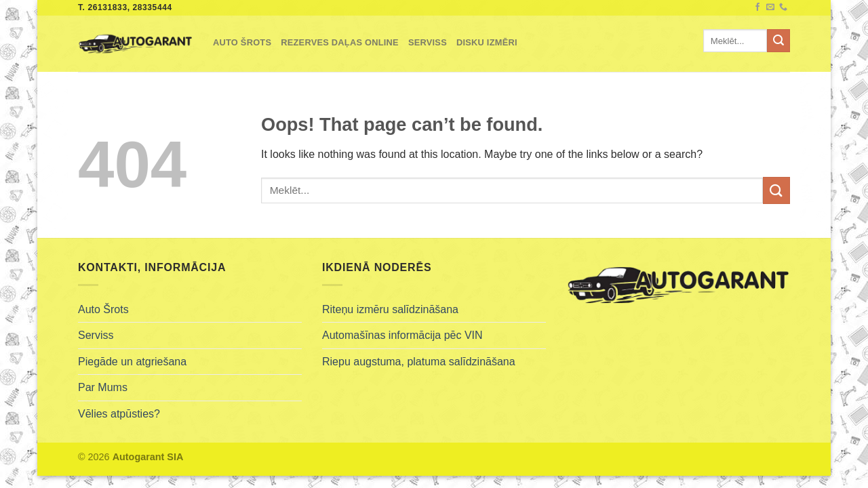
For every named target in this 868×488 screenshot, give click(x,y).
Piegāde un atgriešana (132, 362)
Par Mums (103, 387)
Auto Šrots (242, 42)
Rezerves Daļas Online (340, 42)
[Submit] (778, 41)
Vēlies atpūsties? (119, 414)
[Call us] (783, 7)
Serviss (428, 42)
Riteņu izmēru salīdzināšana (390, 309)
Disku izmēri (487, 42)
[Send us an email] (770, 7)
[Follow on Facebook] (757, 7)
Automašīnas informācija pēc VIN (402, 335)
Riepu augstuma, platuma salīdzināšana (419, 362)
